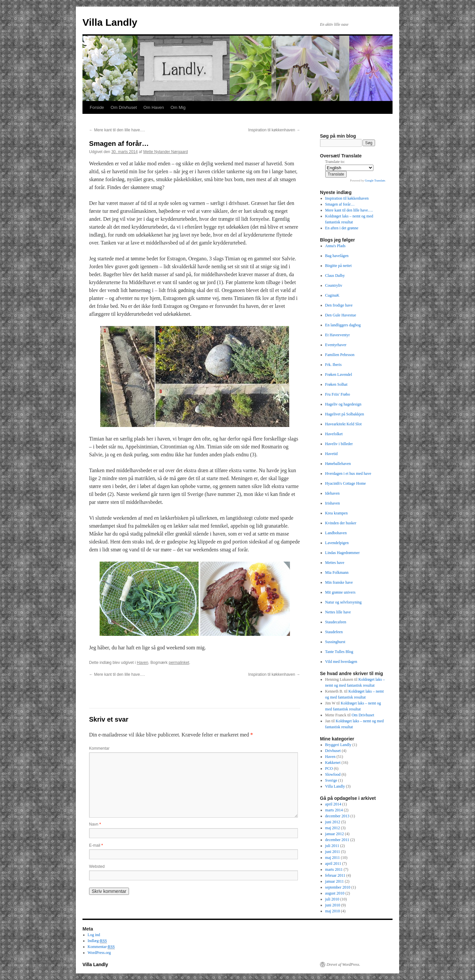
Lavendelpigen (337, 543)
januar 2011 (335, 881)
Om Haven (154, 107)
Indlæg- (97, 941)
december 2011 (337, 840)
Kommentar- (101, 947)
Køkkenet (333, 763)
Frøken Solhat (336, 384)
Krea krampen (336, 513)
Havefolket (334, 434)
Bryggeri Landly (338, 745)
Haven (143, 663)
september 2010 (338, 887)
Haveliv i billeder (339, 444)
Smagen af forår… (340, 204)
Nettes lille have (338, 612)
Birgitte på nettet (338, 266)
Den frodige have (339, 305)
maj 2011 (333, 858)
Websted (97, 866)
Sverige (331, 780)
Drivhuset (333, 751)
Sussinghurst (335, 642)
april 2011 (333, 864)
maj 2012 (333, 828)
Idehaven (332, 493)
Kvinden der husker (341, 523)
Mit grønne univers (340, 592)
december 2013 (337, 816)
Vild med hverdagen (341, 662)
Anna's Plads (335, 246)
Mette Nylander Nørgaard (165, 152)
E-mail (96, 845)
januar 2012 (335, 834)
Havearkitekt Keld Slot (344, 424)
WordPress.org (99, 953)
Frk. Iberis (333, 365)
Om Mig (178, 107)
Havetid (332, 454)
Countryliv (334, 285)
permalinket (179, 663)
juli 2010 (332, 899)
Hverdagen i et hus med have (348, 474)
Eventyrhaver (336, 345)
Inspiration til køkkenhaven (274, 130)
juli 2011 (332, 846)
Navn (95, 824)
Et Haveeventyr (338, 335)
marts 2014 (334, 810)
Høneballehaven (338, 464)
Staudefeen (334, 632)
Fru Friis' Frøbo (338, 394)
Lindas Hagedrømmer (343, 553)
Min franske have (339, 582)
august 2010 (335, 893)
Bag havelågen (337, 256)
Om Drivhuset (124, 107)
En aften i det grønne (342, 228)
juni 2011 (333, 852)
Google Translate (375, 180)
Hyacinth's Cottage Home (346, 483)
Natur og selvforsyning (344, 602)
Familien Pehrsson (340, 355)
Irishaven (333, 503)
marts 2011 (334, 869)
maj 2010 (333, 911)
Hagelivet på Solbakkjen (345, 414)
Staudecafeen (336, 622)
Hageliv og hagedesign (343, 404)
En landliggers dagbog (343, 325)
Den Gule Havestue (341, 315)
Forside (97, 107)
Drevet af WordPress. (343, 964)
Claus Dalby (335, 276)
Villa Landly (110, 22)
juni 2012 (333, 822)
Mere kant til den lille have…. (117, 130)
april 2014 (333, 804)
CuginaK (332, 295)
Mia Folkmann (337, 572)
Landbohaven (336, 533)
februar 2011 (335, 875)
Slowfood (333, 774)
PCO (329, 768)
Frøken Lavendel (339, 375)
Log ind (94, 935)
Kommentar (99, 748)
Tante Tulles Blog (339, 652)
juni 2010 (333, 905)
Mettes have (335, 563)
